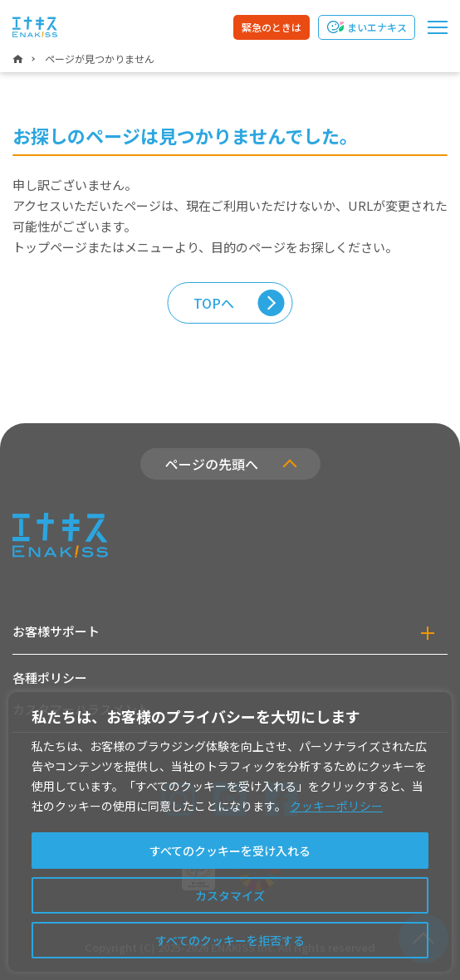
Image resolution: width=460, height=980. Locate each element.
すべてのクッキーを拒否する (230, 940)
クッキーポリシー (336, 806)
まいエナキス (377, 27)
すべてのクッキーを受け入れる (230, 851)
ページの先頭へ (212, 464)
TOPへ (214, 303)
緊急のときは (272, 27)
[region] (230, 832)
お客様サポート (56, 631)
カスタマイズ (230, 895)
